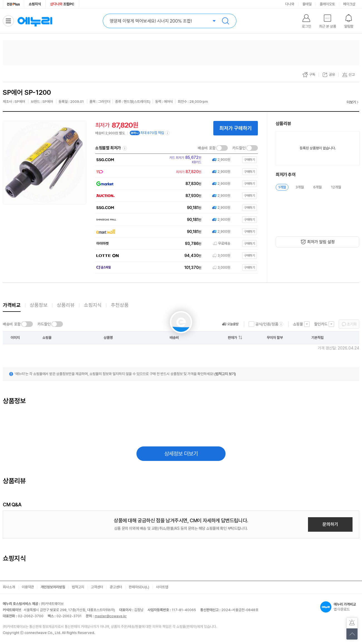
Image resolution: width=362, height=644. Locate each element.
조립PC (62, 4)
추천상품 (120, 305)
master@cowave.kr (111, 616)
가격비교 (12, 305)
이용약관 (28, 587)
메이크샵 (349, 4)
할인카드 (321, 324)
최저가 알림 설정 (321, 242)
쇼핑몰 (298, 324)
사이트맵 (162, 587)
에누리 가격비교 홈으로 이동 (35, 21)
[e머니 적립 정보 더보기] (168, 133)
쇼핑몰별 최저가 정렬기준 (125, 148)
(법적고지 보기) (225, 374)
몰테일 (307, 4)
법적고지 (78, 587)
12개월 (336, 187)
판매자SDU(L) (139, 587)
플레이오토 (327, 4)
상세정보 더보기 (181, 454)
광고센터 (116, 587)
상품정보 (39, 305)
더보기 (351, 102)
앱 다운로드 (340, 607)
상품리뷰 (66, 305)
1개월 (282, 187)
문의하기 (330, 524)
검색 (226, 21)
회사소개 (9, 587)
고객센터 (97, 587)
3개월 (300, 187)
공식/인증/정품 (267, 324)
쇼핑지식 (35, 4)
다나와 (290, 4)
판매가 (232, 338)
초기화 (352, 324)
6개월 (317, 187)
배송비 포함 (207, 148)
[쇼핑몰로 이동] (175, 160)
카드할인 (239, 148)
